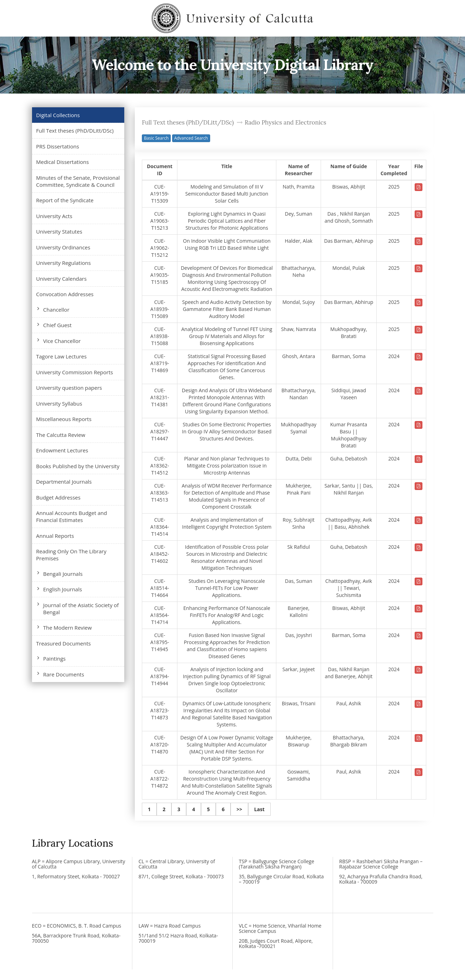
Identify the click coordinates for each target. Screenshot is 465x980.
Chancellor (56, 310)
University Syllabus (59, 403)
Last (259, 809)
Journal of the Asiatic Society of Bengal (81, 609)
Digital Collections (58, 115)
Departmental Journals (64, 482)
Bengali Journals (63, 574)
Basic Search (156, 138)
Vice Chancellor (62, 341)
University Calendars (62, 279)
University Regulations (64, 263)
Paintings (55, 658)
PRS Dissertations (58, 146)
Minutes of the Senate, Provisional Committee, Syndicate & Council (78, 181)
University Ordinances (63, 247)
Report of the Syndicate (65, 200)
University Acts (54, 216)
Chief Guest (58, 325)
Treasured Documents (64, 643)
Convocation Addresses (65, 294)
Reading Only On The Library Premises (71, 555)
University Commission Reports (75, 372)
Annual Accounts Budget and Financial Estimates (72, 516)
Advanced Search (191, 138)
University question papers (69, 388)
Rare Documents (64, 674)
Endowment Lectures (62, 450)
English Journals (63, 589)
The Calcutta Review (61, 435)
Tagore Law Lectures (62, 356)
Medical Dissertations (63, 162)
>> (239, 809)
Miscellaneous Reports (64, 419)
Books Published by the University (78, 466)
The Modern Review (68, 628)
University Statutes (59, 231)
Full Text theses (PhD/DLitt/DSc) (75, 131)
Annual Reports (55, 536)
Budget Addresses (58, 497)
